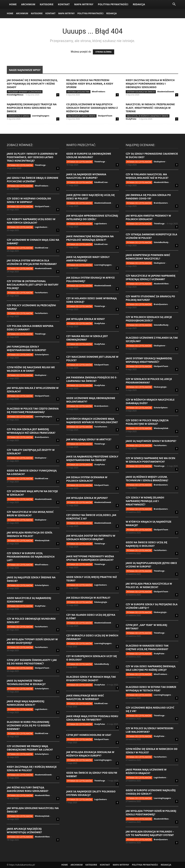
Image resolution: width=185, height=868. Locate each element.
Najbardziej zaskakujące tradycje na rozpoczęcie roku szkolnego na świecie (32, 108)
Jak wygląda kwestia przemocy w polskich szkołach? (148, 217)
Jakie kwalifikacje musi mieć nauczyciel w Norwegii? (85, 697)
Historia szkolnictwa (78, 92)
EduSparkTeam (105, 116)
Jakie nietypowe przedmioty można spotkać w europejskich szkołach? (90, 558)
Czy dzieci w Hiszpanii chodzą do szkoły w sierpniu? (29, 200)
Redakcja (139, 4)
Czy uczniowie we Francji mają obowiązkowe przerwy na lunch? (30, 748)
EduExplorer (41, 375)
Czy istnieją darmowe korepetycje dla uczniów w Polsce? (151, 236)
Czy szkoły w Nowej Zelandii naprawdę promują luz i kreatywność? (145, 501)
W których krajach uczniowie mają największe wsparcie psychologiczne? (92, 420)
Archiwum (28, 4)
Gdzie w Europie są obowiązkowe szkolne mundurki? (89, 155)
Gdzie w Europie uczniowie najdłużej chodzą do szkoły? (151, 792)
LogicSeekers (41, 227)
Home (13, 4)
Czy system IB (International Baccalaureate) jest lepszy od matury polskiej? (33, 285)
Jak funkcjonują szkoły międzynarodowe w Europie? (26, 348)
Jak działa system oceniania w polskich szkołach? (87, 479)
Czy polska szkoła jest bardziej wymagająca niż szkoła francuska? (31, 431)
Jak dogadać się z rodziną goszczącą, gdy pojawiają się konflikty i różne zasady (32, 84)
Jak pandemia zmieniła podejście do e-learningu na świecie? (92, 379)
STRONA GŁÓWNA (104, 52)
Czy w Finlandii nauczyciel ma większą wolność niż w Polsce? (147, 176)
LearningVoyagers (41, 116)
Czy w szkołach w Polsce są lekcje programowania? (149, 381)
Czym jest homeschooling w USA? (89, 735)
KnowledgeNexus (15, 95)
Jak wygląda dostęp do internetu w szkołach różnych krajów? (91, 537)
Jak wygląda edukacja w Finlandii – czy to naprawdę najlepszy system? (150, 833)
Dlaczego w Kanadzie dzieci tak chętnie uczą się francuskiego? (147, 647)
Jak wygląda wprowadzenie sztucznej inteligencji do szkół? (92, 217)
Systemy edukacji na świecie (141, 92)
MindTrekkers (98, 91)
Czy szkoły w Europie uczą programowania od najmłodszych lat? (31, 557)
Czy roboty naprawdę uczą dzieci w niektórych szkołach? (31, 221)
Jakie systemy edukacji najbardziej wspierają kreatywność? (149, 360)
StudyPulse (131, 119)
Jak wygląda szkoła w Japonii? (87, 498)
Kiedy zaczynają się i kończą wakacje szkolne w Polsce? (32, 768)
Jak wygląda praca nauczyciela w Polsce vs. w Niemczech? (149, 585)
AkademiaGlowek (166, 91)
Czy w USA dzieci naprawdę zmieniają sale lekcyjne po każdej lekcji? (151, 668)
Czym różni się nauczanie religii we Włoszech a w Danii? (31, 369)
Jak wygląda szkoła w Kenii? (86, 319)
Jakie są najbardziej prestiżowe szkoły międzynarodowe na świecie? (92, 458)
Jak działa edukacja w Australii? (88, 598)
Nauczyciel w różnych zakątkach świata (148, 116)
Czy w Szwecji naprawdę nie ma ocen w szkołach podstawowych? (150, 460)
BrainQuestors (42, 437)
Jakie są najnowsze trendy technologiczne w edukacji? (26, 682)
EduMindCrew (41, 248)
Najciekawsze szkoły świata (81, 116)
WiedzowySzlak (42, 540)
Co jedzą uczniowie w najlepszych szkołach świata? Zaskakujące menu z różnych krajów (92, 108)
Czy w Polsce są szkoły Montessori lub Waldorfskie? (150, 730)
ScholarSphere (42, 354)
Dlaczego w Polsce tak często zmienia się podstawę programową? (33, 410)
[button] (174, 5)
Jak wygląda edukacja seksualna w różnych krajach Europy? (90, 754)
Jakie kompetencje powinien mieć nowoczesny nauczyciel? (148, 257)
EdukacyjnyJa (101, 602)
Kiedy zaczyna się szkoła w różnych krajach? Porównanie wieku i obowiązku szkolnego (150, 84)
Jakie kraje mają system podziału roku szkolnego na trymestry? (92, 718)
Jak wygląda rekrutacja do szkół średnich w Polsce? (30, 534)
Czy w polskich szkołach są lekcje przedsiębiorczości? (149, 319)
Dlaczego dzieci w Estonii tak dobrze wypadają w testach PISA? (151, 689)
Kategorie (47, 4)
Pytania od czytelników (20, 165)
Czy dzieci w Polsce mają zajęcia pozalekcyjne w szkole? (147, 422)
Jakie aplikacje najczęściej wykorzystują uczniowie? (24, 830)
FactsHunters (41, 292)
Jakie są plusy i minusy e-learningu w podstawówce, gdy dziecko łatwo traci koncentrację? (32, 157)
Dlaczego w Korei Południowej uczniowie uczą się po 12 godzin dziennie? (29, 725)
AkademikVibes (42, 795)
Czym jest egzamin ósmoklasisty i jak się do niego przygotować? (32, 662)
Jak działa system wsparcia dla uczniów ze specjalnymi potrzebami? (32, 262)
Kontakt (64, 4)
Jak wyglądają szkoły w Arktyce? (89, 439)
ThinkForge (40, 165)
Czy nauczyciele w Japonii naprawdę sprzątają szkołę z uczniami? (151, 277)
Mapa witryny (84, 4)
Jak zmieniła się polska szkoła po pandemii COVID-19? (148, 197)
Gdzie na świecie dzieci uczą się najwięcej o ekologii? (146, 544)
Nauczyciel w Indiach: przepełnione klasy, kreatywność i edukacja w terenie (150, 108)
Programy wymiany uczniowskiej (25, 92)
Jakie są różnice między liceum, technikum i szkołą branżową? (147, 479)
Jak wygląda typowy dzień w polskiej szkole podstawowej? (151, 813)
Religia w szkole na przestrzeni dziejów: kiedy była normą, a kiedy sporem (90, 84)
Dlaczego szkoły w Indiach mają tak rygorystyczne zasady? (91, 678)
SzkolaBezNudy (102, 664)
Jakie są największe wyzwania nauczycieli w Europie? (86, 176)
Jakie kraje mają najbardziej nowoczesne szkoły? (26, 703)
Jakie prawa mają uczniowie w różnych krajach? (146, 771)
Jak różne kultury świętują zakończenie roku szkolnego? (28, 789)
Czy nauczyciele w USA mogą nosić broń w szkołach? (30, 514)
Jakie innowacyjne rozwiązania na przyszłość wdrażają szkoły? (90, 238)
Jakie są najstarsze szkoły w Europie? (151, 441)
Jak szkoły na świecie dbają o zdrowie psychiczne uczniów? (33, 180)
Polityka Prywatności (113, 4)
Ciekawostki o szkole (19, 116)
